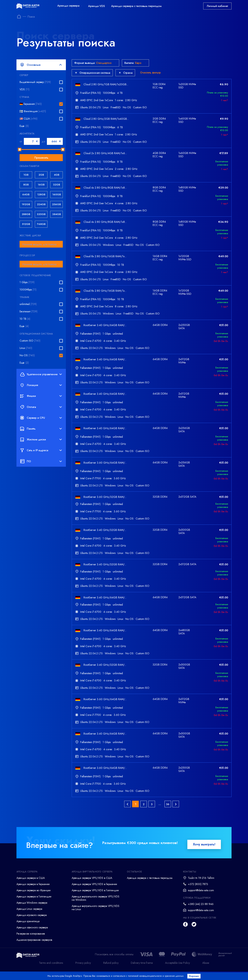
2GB (41, 175)
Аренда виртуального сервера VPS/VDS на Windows (96, 907)
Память (41, 429)
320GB (41, 214)
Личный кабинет (217, 6)
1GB (26, 175)
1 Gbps (27, 282)
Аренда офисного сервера (32, 936)
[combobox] (41, 244)
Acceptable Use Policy (177, 971)
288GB (26, 214)
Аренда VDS (96, 6)
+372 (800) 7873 (198, 893)
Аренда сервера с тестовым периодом (136, 6)
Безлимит (28, 311)
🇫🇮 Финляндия (33, 111)
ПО (41, 461)
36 (168, 813)
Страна (126, 73)
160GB (57, 194)
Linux (26, 348)
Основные (41, 65)
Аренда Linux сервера (29, 917)
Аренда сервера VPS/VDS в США (92, 886)
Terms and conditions (51, 971)
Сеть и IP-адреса (41, 450)
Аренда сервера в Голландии (34, 905)
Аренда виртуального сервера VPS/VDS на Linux (96, 916)
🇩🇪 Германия (31, 104)
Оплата (41, 407)
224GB (41, 204)
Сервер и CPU (41, 418)
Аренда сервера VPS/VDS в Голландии (95, 899)
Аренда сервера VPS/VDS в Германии (94, 893)
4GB (57, 175)
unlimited (28, 304)
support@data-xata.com (201, 899)
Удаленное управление (41, 374)
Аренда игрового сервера (32, 924)
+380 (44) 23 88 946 (201, 913)
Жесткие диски (41, 440)
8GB (26, 185)
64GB (26, 194)
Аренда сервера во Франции (34, 899)
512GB (26, 224)
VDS (25, 89)
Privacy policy (83, 971)
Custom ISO (30, 341)
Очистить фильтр (150, 73)
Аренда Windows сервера (32, 911)
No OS (27, 355)
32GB (57, 185)
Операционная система (93, 73)
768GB (41, 224)
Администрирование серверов (34, 948)
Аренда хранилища (28, 930)
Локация (41, 385)
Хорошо (195, 976)
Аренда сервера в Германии (33, 893)
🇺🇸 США (28, 119)
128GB (41, 194)
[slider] (20, 150)
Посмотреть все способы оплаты (114, 963)
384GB (57, 214)
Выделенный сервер (35, 82)
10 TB (25, 319)
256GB (56, 204)
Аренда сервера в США (31, 886)
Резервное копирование (31, 942)
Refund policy (111, 971)
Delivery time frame (142, 971)
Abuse (206, 971)
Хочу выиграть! (204, 853)
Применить (41, 158)
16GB (41, 185)
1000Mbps (28, 290)
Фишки (41, 396)
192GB (26, 204)
